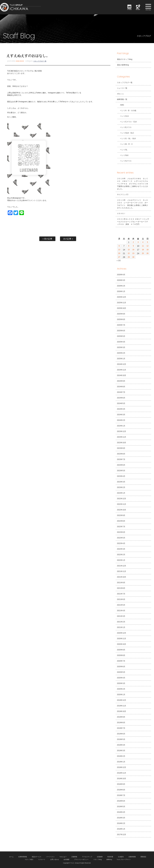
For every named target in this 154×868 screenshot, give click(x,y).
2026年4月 (121, 275)
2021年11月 (122, 571)
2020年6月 (121, 667)
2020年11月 (122, 639)
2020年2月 (121, 689)
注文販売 (121, 857)
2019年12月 (122, 700)
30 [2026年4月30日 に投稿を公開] (133, 257)
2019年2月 (121, 756)
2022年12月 (122, 499)
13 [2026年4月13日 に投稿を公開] (119, 250)
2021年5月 (121, 605)
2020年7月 (121, 661)
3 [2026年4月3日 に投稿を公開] (138, 242)
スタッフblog (98, 859)
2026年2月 (121, 286)
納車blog (109, 859)
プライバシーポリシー (81, 859)
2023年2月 (121, 487)
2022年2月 (121, 555)
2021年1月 (121, 627)
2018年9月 (121, 784)
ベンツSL (122, 150)
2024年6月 (121, 398)
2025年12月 (122, 297)
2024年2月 (121, 420)
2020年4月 (121, 678)
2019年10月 (122, 711)
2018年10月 (122, 779)
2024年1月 (121, 426)
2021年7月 (121, 594)
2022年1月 (121, 560)
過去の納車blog (123, 65)
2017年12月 (122, 835)
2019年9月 (121, 717)
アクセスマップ (87, 857)
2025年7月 (121, 325)
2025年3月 (121, 347)
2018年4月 (121, 812)
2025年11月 (122, 303)
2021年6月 (121, 599)
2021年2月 (121, 622)
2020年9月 (121, 650)
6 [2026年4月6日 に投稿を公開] (119, 246)
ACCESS (138, 9)
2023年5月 (121, 471)
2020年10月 (122, 644)
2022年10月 (122, 510)
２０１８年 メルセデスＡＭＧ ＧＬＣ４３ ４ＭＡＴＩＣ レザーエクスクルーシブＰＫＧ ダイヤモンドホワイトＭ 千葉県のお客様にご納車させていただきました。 (133, 184)
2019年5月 (121, 739)
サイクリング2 (123, 195)
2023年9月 (121, 448)
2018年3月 (121, 818)
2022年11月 (122, 504)
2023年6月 (121, 465)
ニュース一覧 (122, 88)
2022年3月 (121, 549)
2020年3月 (121, 683)
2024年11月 (122, 370)
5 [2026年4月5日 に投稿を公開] (147, 242)
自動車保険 (132, 857)
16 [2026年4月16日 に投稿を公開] (133, 250)
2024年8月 (121, 387)
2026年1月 (121, 291)
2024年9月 (121, 381)
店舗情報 (74, 857)
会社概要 (66, 859)
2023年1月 (121, 493)
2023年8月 (121, 454)
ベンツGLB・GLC (126, 133)
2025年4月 (121, 342)
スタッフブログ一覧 (40, 61)
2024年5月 (121, 403)
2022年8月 (121, 521)
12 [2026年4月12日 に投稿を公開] (147, 246)
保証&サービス (37, 857)
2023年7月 (121, 459)
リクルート (42, 859)
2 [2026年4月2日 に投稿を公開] (133, 242)
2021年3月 (121, 616)
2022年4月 (121, 543)
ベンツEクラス (124, 127)
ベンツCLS (123, 116)
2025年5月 (121, 336)
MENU (148, 7)
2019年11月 (122, 706)
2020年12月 (122, 633)
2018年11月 (122, 773)
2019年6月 (121, 734)
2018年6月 (121, 801)
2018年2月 (121, 823)
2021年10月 (122, 577)
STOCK (130, 9)
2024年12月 (122, 364)
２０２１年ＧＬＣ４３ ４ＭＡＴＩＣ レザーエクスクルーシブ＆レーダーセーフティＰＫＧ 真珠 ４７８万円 (133, 222)
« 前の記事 (47, 239)
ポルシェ (120, 94)
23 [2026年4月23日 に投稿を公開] (133, 253)
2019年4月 (121, 745)
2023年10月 (122, 443)
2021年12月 (122, 566)
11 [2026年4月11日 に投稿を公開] (143, 246)
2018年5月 (121, 807)
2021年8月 (121, 588)
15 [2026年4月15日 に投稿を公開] (129, 250)
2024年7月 (121, 392)
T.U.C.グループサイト (124, 859)
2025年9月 (121, 314)
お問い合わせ (55, 859)
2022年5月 (121, 538)
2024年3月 (121, 415)
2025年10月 (122, 308)
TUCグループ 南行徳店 (31, 7)
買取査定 (143, 857)
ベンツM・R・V (125, 144)
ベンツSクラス (124, 161)
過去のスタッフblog (125, 59)
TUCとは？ (63, 857)
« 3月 (119, 261)
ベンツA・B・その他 (127, 111)
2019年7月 (121, 728)
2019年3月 (121, 751)
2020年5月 (121, 672)
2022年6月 (121, 532)
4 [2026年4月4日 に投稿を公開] (143, 242)
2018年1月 (121, 829)
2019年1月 (121, 762)
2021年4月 (121, 611)
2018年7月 (121, 795)
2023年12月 (122, 431)
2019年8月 (121, 723)
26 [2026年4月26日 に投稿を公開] (147, 253)
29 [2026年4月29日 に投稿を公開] (129, 257)
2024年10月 (122, 375)
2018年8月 (121, 790)
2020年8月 (121, 655)
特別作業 (110, 857)
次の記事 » (68, 239)
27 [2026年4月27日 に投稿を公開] (119, 257)
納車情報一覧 (122, 99)
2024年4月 (121, 409)
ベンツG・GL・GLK (127, 139)
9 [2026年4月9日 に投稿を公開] (133, 246)
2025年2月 (121, 353)
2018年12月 (122, 767)
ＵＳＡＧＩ (121, 213)
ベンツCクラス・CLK (127, 122)
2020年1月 (121, 695)
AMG (121, 105)
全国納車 (100, 857)
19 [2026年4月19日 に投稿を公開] (147, 250)
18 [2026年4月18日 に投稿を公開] (143, 250)
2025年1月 (121, 359)
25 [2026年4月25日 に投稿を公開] (143, 253)
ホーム (11, 857)
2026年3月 (121, 280)
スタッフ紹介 (29, 859)
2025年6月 (121, 331)
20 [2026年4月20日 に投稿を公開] (119, 253)
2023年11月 (122, 437)
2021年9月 (121, 583)
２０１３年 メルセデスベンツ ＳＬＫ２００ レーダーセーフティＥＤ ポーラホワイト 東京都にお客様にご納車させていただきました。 (133, 204)
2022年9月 (121, 515)
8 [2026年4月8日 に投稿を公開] (129, 246)
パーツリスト (50, 857)
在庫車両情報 (23, 857)
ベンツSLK (123, 155)
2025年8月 (121, 319)
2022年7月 (121, 527)
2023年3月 (121, 482)
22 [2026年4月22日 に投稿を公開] (129, 253)
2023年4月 (121, 476)
